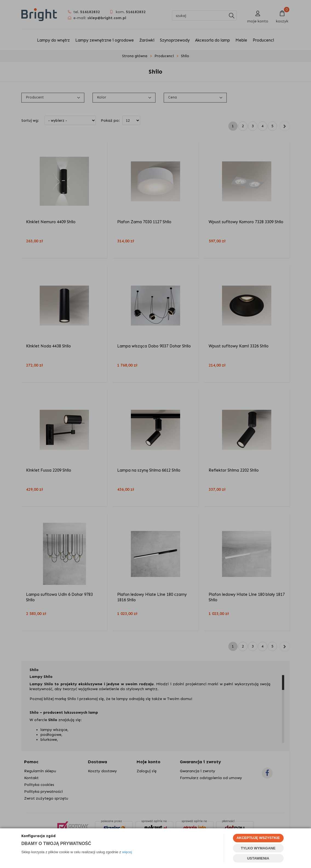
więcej (127, 852)
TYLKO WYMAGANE (258, 848)
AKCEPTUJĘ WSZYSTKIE (258, 838)
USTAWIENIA (258, 858)
